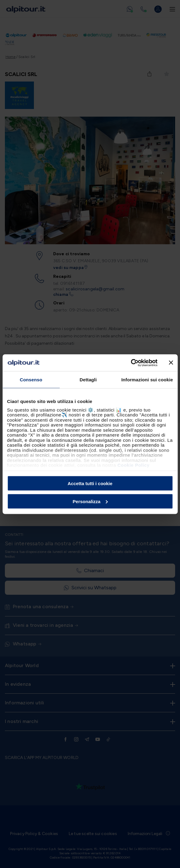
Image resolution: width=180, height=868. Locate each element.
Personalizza (90, 501)
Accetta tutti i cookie (90, 483)
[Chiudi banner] (171, 363)
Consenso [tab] (31, 380)
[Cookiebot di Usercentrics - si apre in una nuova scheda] (131, 363)
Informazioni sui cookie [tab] (147, 380)
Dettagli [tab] (88, 380)
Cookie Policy (133, 465)
